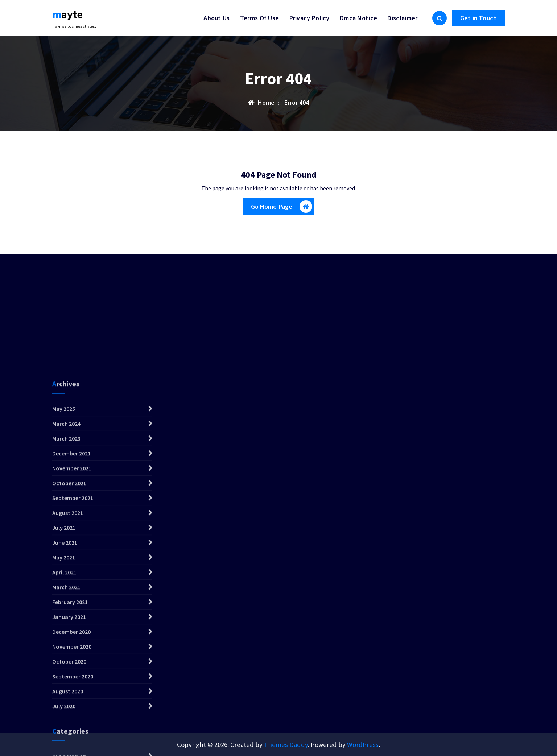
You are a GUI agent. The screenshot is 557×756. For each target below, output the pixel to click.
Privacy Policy (310, 18)
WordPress (363, 745)
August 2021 (68, 639)
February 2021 (70, 728)
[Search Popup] (440, 18)
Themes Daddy (286, 745)
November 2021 (72, 595)
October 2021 (69, 610)
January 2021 (69, 743)
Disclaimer (402, 18)
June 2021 (65, 669)
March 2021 (66, 714)
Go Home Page (282, 206)
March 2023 (66, 565)
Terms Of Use (260, 18)
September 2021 (73, 624)
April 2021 (64, 699)
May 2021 (64, 684)
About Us (216, 18)
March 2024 (66, 550)
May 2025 (64, 535)
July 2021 (64, 654)
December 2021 (71, 580)
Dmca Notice (358, 18)
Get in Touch (478, 18)
